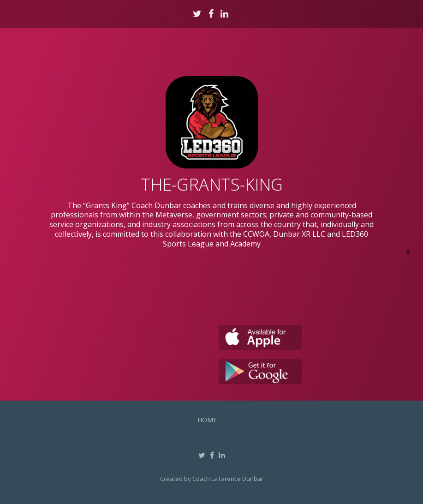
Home (207, 420)
